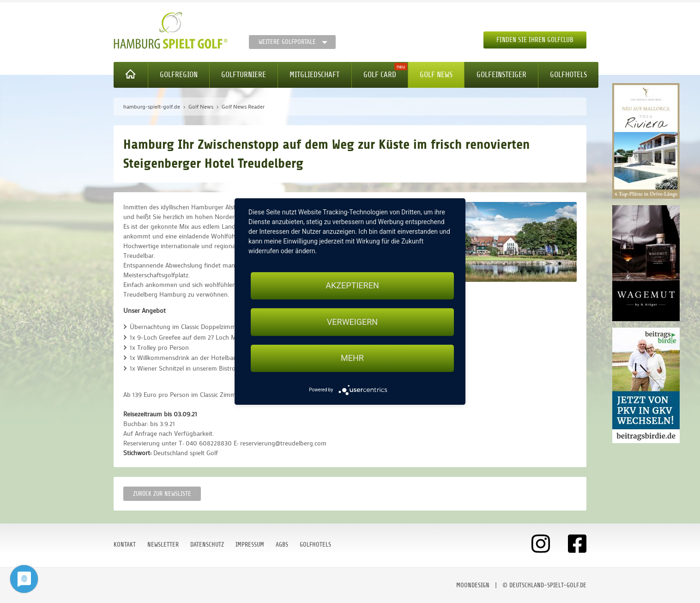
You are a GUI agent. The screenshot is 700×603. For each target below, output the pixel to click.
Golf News (436, 75)
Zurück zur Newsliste (162, 494)
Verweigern (352, 322)
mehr (352, 358)
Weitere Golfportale (287, 42)
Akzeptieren (352, 285)
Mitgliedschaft (314, 75)
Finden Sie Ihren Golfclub (535, 40)
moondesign (473, 585)
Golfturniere (244, 75)
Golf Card (380, 75)
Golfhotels (568, 75)
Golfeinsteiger (501, 75)
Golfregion (179, 75)
